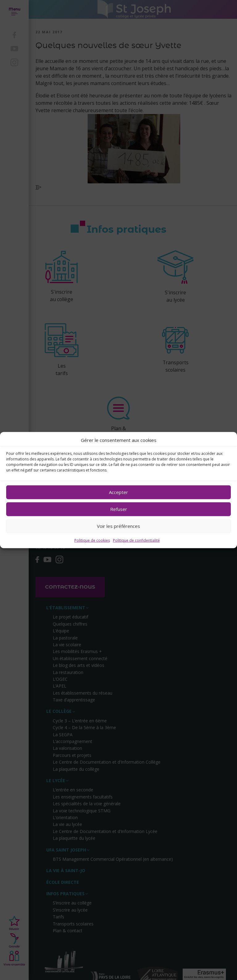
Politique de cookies (92, 540)
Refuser (119, 509)
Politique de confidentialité (136, 540)
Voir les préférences (118, 526)
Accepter (118, 492)
